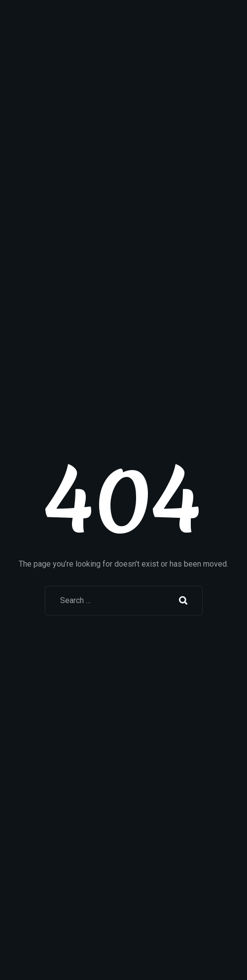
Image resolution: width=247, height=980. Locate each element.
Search (183, 601)
